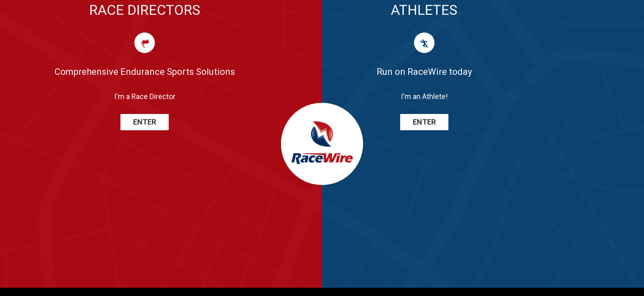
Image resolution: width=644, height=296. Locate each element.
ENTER (145, 122)
